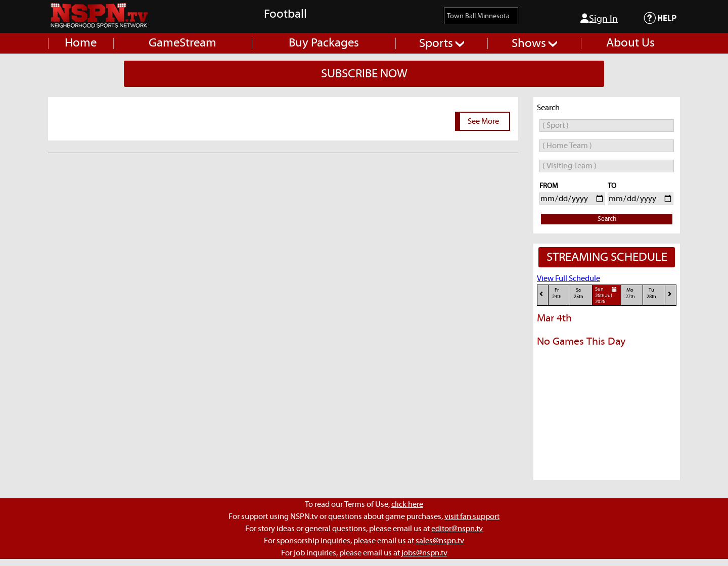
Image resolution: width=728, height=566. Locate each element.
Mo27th (630, 293)
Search (607, 219)
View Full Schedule (568, 278)
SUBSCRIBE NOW (364, 74)
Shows (534, 43)
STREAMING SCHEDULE (607, 257)
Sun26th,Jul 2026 (607, 295)
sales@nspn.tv (440, 541)
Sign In (599, 19)
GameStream (183, 43)
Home (81, 43)
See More (483, 121)
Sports (442, 43)
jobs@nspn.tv (424, 553)
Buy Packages (324, 43)
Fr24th (557, 293)
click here (407, 504)
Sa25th (579, 293)
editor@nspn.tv (457, 529)
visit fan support (472, 516)
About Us (630, 43)
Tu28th (651, 293)
